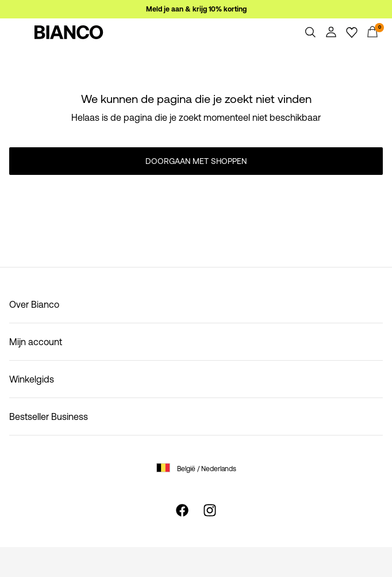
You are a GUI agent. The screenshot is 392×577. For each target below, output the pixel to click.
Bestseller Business (49, 416)
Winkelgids (32, 379)
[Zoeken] (310, 32)
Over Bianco (34, 304)
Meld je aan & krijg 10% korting (196, 9)
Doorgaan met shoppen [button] (196, 161)
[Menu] (20, 32)
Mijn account (36, 342)
